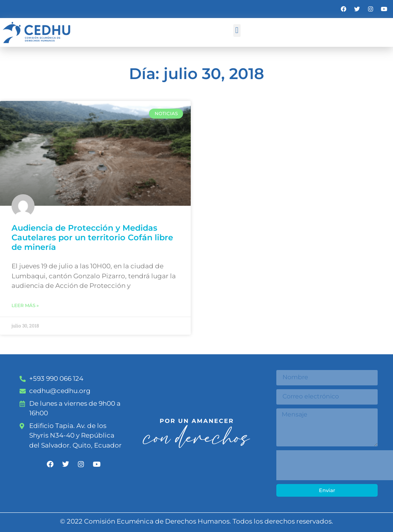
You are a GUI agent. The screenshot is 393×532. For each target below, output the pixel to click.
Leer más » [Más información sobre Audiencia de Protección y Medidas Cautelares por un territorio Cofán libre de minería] (25, 305)
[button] (237, 31)
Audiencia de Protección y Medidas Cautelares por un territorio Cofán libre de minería (92, 237)
